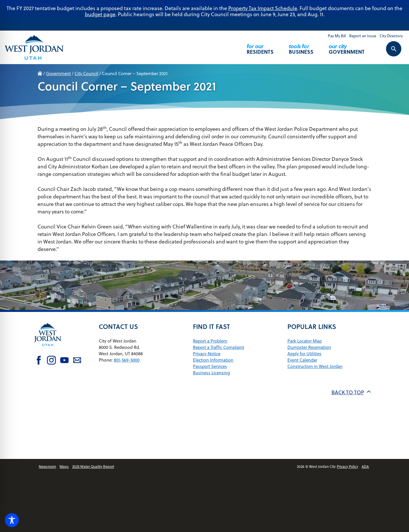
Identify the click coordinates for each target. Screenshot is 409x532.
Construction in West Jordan (315, 366)
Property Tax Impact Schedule (263, 8)
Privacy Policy (347, 467)
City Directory (391, 36)
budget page (100, 14)
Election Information (213, 360)
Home (40, 74)
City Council (86, 74)
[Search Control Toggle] (387, 53)
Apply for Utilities (304, 354)
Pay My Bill (337, 36)
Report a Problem (210, 341)
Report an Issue (363, 36)
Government (347, 46)
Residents (260, 46)
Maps (64, 467)
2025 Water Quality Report (93, 467)
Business (301, 46)
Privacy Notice (207, 354)
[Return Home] (34, 47)
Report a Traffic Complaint (219, 347)
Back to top (352, 392)
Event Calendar (302, 360)
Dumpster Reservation (309, 347)
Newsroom (47, 467)
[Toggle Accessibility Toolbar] (12, 520)
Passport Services (210, 366)
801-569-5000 (127, 360)
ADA (365, 467)
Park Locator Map (305, 341)
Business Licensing (211, 373)
